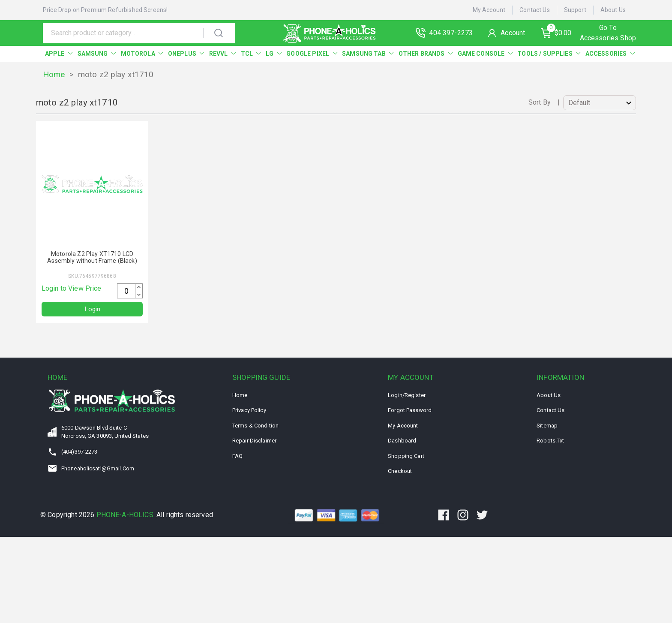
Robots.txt (550, 441)
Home (54, 74)
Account (516, 33)
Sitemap (547, 426)
